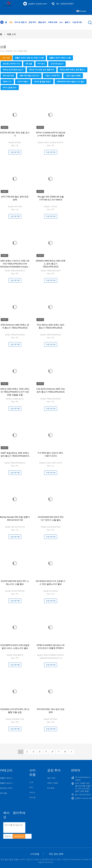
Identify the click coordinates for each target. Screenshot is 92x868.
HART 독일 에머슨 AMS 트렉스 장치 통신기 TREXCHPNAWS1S (15, 454)
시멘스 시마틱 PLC (52, 76)
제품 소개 (11, 34)
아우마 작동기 (23, 82)
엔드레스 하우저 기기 (11, 64)
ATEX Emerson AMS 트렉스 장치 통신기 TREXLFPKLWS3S (15, 326)
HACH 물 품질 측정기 (43, 82)
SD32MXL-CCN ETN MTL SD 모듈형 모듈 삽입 (15, 711)
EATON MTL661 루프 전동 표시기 (15, 134)
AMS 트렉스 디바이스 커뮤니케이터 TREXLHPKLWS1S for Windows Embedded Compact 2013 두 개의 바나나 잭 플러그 (15, 265)
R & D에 (51, 788)
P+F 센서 (41, 64)
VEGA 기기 (7, 82)
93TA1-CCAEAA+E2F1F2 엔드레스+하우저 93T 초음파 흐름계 (51, 134)
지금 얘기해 (77, 22)
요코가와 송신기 (57, 64)
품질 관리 (42, 22)
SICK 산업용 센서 (10, 87)
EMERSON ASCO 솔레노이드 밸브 (71, 82)
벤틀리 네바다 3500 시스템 (60, 58)
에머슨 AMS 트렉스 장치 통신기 (73, 70)
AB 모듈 (29, 64)
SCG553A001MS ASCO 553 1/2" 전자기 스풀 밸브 (51, 518)
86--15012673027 (65, 4)
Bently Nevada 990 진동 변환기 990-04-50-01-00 (15, 518)
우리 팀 (32, 797)
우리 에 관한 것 (20, 22)
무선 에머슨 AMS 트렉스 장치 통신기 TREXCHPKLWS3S (51, 326)
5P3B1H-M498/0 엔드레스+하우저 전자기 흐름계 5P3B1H (51, 647)
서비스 (32, 792)
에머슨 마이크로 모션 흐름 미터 (42, 70)
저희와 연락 (53, 22)
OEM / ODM (53, 783)
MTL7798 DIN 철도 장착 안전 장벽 (15, 198)
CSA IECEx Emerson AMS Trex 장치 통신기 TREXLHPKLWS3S (51, 390)
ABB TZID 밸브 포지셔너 (29, 76)
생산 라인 (51, 778)
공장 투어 (32, 22)
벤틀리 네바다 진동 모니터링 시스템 (29, 58)
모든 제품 (6, 58)
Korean (83, 11)
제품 (11, 22)
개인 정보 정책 (56, 854)
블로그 (68, 22)
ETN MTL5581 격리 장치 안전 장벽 (51, 711)
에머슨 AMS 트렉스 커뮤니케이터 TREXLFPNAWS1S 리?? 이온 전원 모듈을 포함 (15, 392)
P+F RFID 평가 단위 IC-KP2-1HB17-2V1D (51, 454)
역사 (31, 787)
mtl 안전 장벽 (8, 76)
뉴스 (61, 22)
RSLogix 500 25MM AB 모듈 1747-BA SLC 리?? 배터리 (51, 198)
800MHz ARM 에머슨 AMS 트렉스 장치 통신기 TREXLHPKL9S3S (51, 264)
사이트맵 (35, 854)
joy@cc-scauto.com (38, 4)
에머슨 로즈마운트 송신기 (13, 70)
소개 (31, 782)
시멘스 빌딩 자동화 (73, 76)
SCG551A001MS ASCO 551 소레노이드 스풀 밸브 (15, 583)
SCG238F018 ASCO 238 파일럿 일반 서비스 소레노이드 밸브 (15, 647)
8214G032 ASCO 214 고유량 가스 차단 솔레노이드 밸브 (51, 583)
